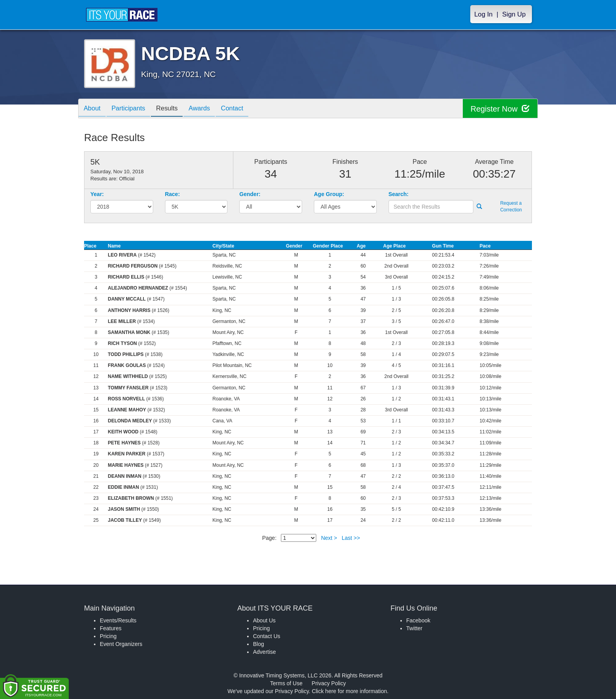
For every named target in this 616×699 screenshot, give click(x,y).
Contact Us (267, 636)
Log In (483, 14)
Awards (207, 109)
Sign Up (514, 14)
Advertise (264, 652)
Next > (329, 538)
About (93, 109)
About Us (264, 620)
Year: (97, 194)
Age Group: (329, 194)
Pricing (108, 636)
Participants (132, 109)
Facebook (418, 620)
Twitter (414, 628)
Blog (258, 644)
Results (172, 109)
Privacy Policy (329, 683)
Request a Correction (511, 206)
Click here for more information (349, 691)
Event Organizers (121, 644)
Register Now (500, 109)
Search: (399, 194)
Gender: (250, 194)
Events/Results (118, 620)
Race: (172, 194)
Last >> (351, 538)
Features (111, 628)
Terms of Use (286, 683)
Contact (242, 109)
